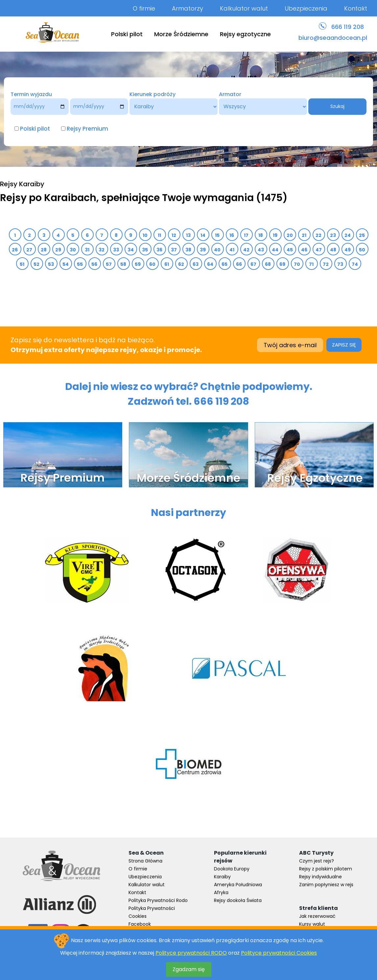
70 (297, 264)
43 (261, 250)
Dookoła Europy (232, 869)
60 (153, 264)
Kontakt (356, 8)
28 (44, 250)
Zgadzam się (189, 969)
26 (15, 250)
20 (290, 235)
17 (246, 235)
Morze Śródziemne (181, 34)
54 (66, 264)
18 (261, 235)
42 (247, 250)
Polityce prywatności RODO (191, 953)
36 (160, 250)
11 (160, 235)
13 (188, 235)
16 (232, 235)
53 (51, 264)
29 (58, 250)
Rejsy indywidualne (320, 877)
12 (174, 235)
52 (37, 264)
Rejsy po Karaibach (48, 198)
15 (217, 235)
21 (304, 235)
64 (210, 264)
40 (217, 250)
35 (145, 250)
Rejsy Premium (87, 129)
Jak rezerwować (317, 916)
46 (304, 250)
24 (348, 235)
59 (138, 264)
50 (362, 250)
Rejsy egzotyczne (245, 34)
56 (94, 264)
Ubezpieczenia (306, 8)
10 (145, 235)
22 (319, 235)
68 (268, 264)
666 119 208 (348, 27)
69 (283, 264)
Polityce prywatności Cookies (279, 953)
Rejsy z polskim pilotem (326, 869)
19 (275, 235)
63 (196, 264)
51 (22, 264)
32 (102, 250)
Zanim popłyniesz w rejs (326, 885)
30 (73, 250)
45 (290, 250)
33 (116, 250)
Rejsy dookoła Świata (238, 900)
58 (123, 264)
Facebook (140, 924)
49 (348, 250)
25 (362, 235)
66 (239, 264)
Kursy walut (312, 924)
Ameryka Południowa (238, 885)
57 (109, 264)
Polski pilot (127, 34)
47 (319, 250)
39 (203, 250)
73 (340, 264)
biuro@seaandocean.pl (333, 38)
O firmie (144, 8)
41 (232, 250)
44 (275, 250)
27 (29, 250)
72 (326, 264)
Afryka (221, 892)
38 (188, 250)
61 (167, 264)
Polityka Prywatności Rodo (158, 900)
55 (80, 264)
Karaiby (222, 877)
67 (254, 264)
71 (311, 264)
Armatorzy (188, 8)
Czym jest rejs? (317, 861)
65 (225, 264)
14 (203, 235)
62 (181, 264)
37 (174, 250)
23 (333, 235)
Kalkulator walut (244, 8)
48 (333, 250)
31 (87, 250)
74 (355, 264)
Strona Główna (145, 861)
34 (131, 250)
